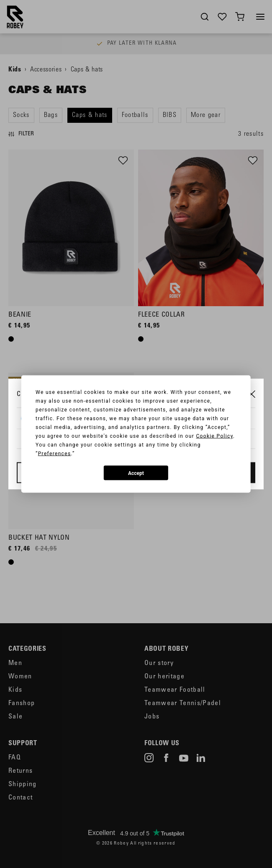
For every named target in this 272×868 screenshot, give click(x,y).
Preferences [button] (55, 454)
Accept (136, 473)
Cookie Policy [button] (214, 436)
